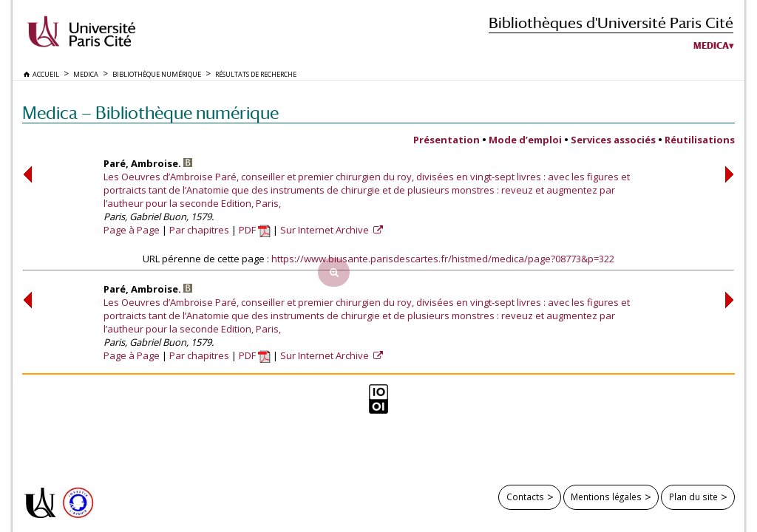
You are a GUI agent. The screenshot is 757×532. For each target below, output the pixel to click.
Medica (711, 46)
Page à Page (132, 230)
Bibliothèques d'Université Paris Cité (611, 23)
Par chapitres (199, 230)
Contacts (525, 497)
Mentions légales (606, 497)
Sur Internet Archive (326, 230)
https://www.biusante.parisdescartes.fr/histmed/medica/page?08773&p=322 (443, 259)
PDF (255, 230)
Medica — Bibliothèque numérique (150, 113)
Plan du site (693, 497)
